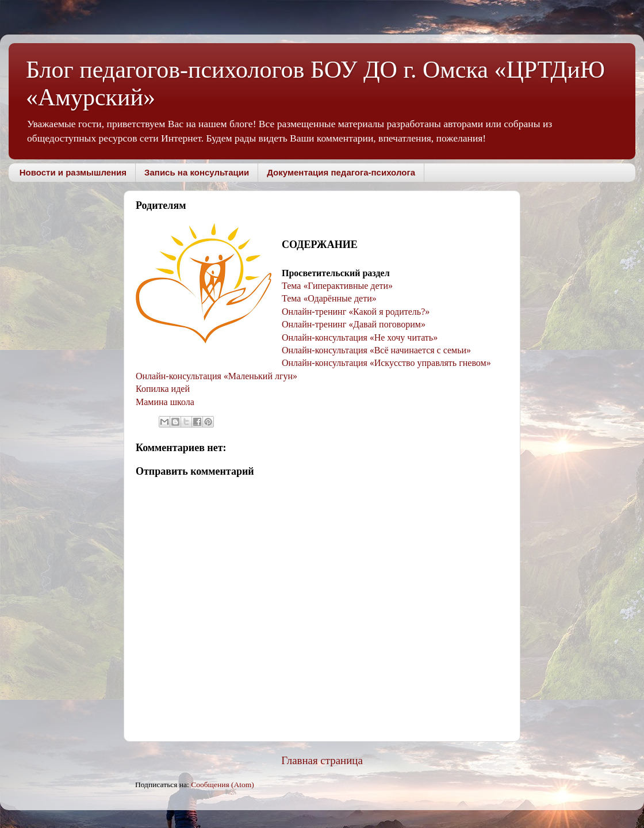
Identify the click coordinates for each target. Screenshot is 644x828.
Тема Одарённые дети (327, 298)
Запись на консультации (197, 172)
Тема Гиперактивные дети (335, 286)
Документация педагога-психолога (341, 172)
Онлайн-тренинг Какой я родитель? (353, 312)
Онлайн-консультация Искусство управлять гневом (384, 363)
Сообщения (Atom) (223, 785)
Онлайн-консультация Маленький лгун (214, 376)
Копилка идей (163, 389)
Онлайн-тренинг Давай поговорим (351, 324)
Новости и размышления (73, 172)
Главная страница (322, 760)
